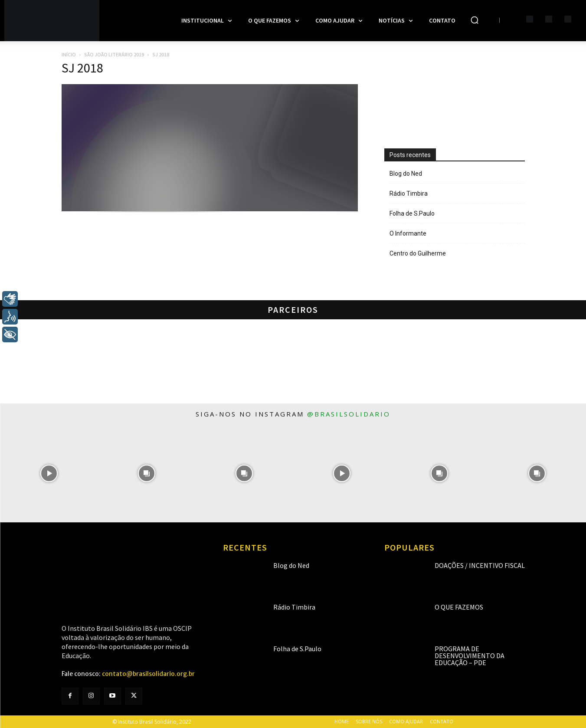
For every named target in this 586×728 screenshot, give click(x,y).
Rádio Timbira (409, 193)
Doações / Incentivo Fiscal (480, 565)
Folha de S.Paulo (412, 213)
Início (69, 54)
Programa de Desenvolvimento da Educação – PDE (470, 656)
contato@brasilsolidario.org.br (148, 674)
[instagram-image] (49, 474)
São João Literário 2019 (114, 54)
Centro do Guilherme (418, 253)
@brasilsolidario (349, 414)
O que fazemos (459, 607)
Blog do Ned (406, 174)
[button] (475, 20)
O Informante (408, 233)
